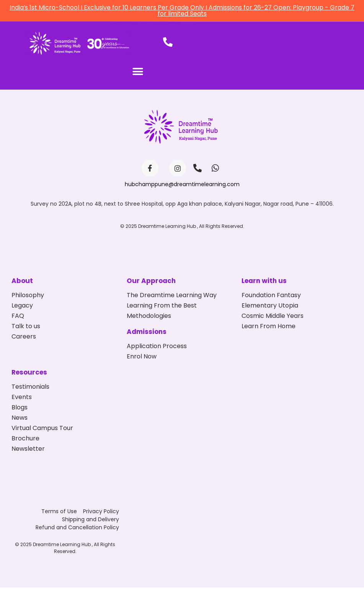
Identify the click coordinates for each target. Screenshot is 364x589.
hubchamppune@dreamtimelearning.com (182, 186)
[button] (138, 73)
